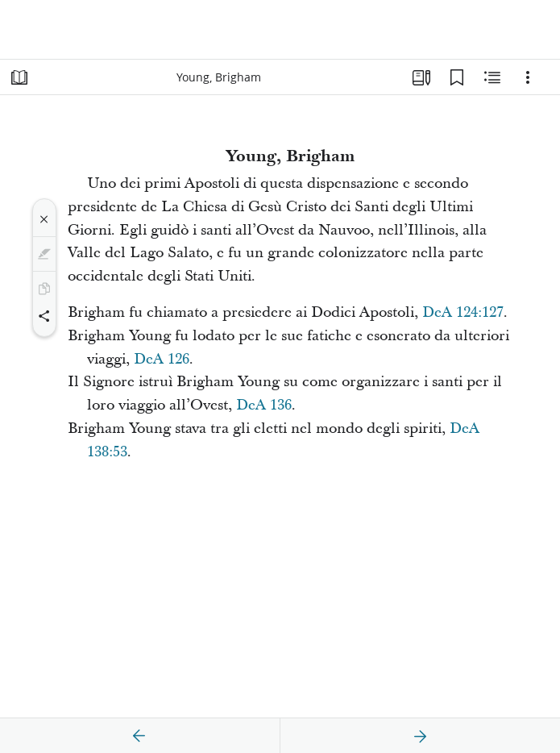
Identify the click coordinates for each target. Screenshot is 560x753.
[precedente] (139, 736)
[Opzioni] (528, 77)
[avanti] (420, 736)
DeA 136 (264, 405)
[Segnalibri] (457, 77)
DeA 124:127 (463, 312)
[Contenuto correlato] (492, 77)
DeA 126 (162, 359)
